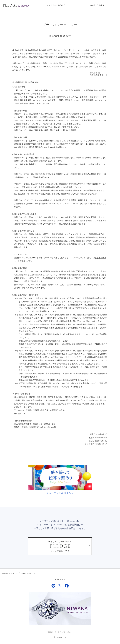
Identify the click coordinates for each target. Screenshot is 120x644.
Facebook (67, 586)
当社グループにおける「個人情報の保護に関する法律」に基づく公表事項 (45, 130)
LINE (53, 586)
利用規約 (50, 632)
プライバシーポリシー (66, 632)
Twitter (60, 586)
